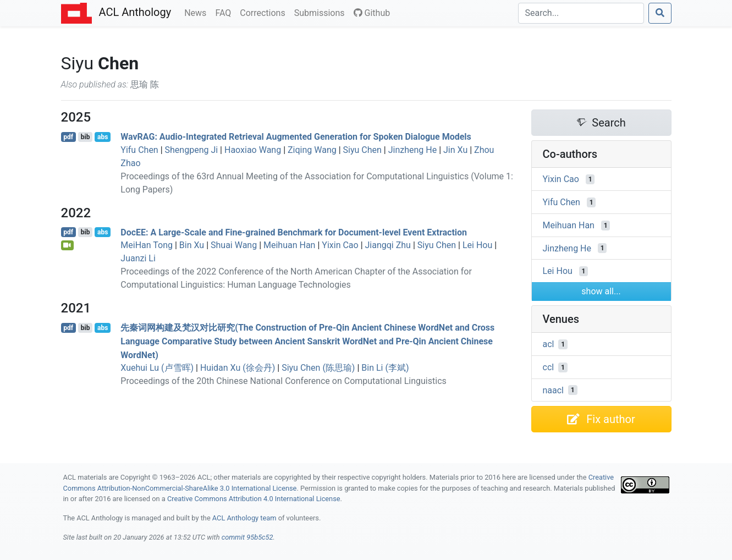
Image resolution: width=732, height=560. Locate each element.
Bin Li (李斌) (385, 368)
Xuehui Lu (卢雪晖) (157, 368)
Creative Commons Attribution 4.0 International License (254, 499)
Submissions (322, 12)
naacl (554, 390)
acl (549, 344)
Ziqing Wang (312, 150)
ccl (549, 367)
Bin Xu (192, 245)
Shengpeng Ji (192, 150)
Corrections (265, 12)
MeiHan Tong (147, 245)
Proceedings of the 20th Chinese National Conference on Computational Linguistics (283, 381)
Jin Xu (455, 150)
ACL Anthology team (244, 518)
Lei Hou (477, 245)
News (197, 12)
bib (86, 137)
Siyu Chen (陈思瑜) (318, 368)
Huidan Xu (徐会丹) (238, 368)
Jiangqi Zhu (388, 245)
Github (372, 13)
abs (103, 137)
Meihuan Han (289, 245)
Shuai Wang (234, 245)
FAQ (225, 12)
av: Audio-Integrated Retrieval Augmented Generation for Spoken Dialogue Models (296, 137)
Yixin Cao (340, 245)
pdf (68, 137)
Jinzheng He (412, 150)
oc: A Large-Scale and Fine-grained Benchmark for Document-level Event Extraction (294, 232)
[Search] (581, 13)
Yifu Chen (139, 150)
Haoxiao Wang (253, 150)
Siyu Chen (362, 150)
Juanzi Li (138, 258)
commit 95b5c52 (247, 537)
